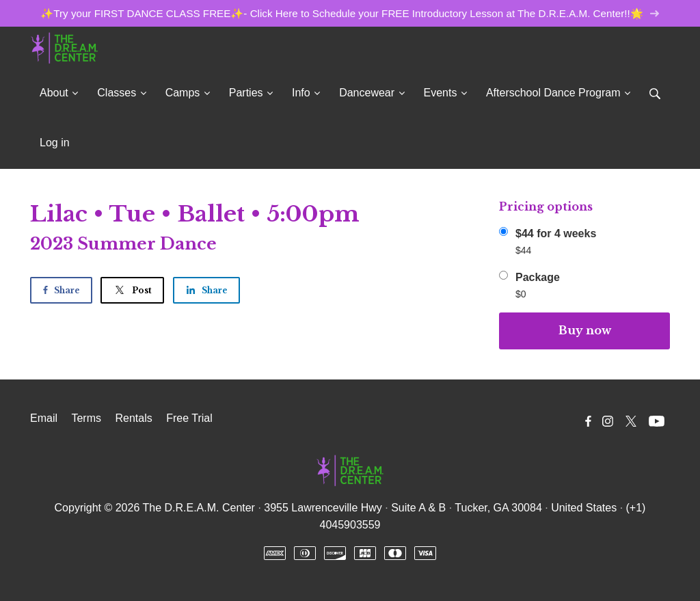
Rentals (133, 418)
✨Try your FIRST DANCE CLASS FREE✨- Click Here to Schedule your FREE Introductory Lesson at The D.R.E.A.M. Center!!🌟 (350, 13)
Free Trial (189, 418)
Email (44, 418)
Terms (86, 418)
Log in (55, 143)
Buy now (585, 330)
